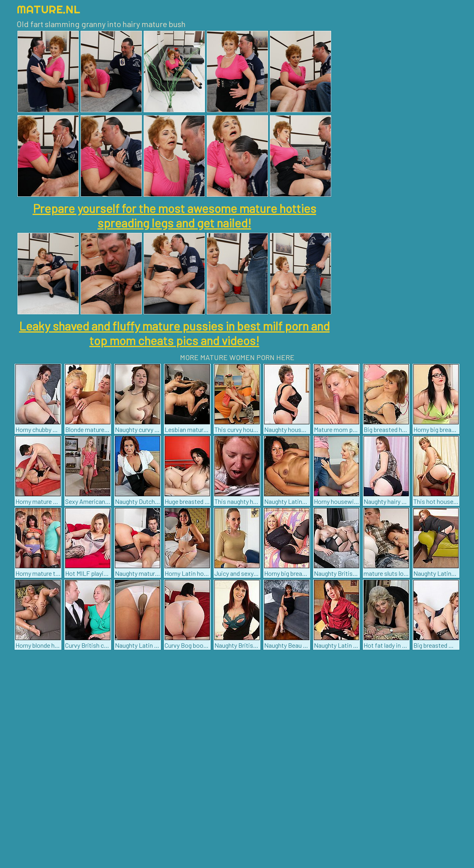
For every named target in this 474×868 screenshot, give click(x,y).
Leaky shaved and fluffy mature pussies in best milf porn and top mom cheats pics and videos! (174, 333)
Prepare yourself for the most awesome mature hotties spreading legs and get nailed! (175, 215)
